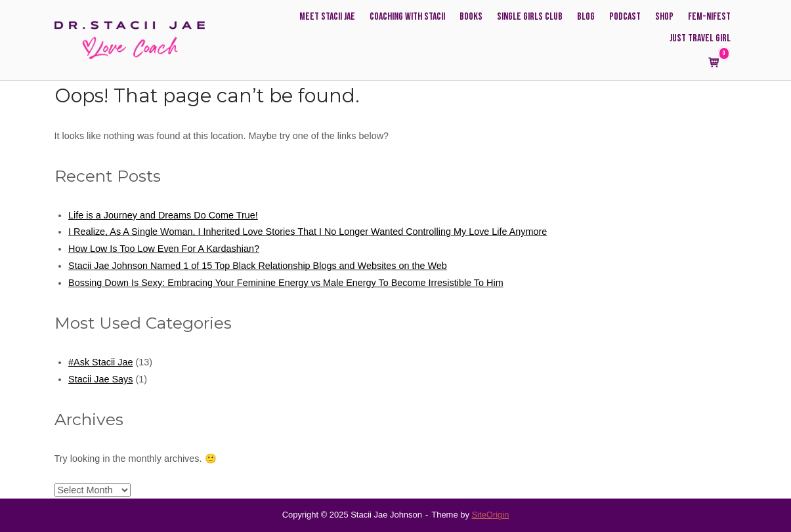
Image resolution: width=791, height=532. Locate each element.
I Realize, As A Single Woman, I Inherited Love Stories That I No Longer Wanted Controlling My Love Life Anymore (308, 232)
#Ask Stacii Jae (100, 362)
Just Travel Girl (700, 38)
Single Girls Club (530, 17)
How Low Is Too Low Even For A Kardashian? (164, 249)
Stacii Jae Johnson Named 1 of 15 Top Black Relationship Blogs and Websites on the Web (258, 266)
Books (471, 17)
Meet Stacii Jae (327, 17)
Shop (664, 17)
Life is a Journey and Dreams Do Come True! (163, 215)
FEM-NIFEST (709, 17)
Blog (586, 17)
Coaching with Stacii (407, 17)
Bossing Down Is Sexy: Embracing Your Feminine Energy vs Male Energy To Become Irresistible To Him (286, 283)
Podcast (625, 17)
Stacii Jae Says (100, 379)
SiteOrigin (490, 515)
